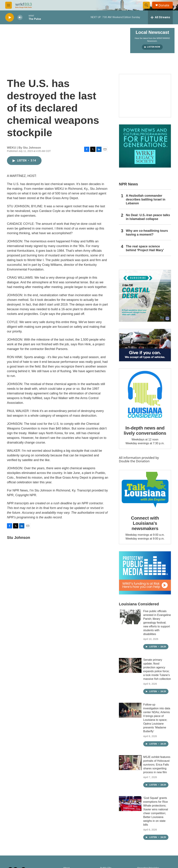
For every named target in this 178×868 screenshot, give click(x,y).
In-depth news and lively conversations (145, 431)
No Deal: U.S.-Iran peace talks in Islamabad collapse (148, 217)
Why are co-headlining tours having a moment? (147, 233)
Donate (164, 5)
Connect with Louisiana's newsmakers (145, 523)
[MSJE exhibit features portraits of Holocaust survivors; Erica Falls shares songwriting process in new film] (130, 763)
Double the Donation (134, 461)
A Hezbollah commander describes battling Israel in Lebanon (146, 199)
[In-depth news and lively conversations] (145, 394)
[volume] (20, 17)
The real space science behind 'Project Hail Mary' (145, 248)
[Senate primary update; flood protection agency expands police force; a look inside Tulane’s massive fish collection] (130, 665)
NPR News (128, 184)
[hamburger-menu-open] (9, 5)
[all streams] (160, 17)
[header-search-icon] (146, 5)
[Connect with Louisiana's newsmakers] (145, 490)
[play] (10, 17)
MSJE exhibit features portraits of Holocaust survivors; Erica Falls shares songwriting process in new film (157, 765)
